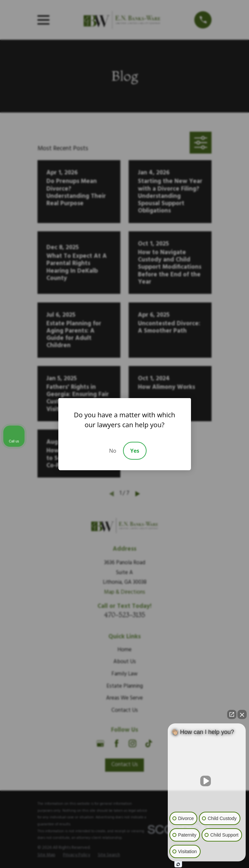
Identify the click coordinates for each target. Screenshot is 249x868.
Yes (135, 451)
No (113, 451)
